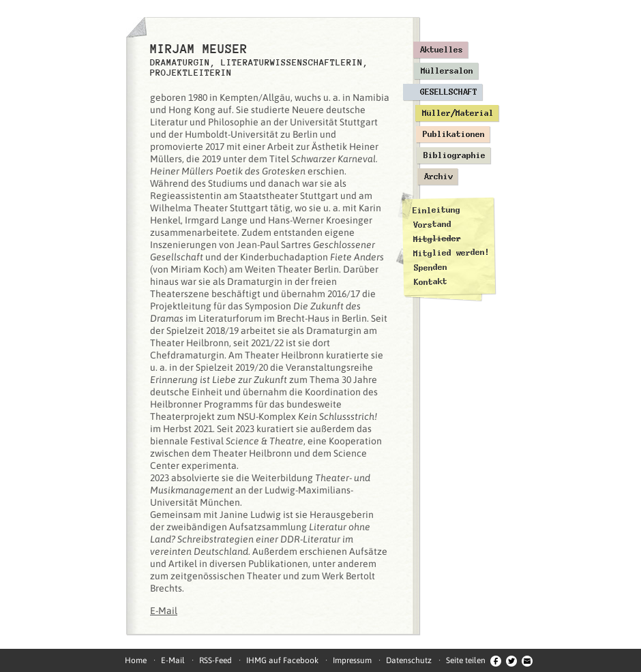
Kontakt (431, 282)
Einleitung (436, 210)
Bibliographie (454, 155)
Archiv (438, 177)
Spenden (430, 268)
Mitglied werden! (451, 253)
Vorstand (432, 225)
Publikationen (454, 134)
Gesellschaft (449, 92)
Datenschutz (409, 660)
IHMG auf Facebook (282, 660)
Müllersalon (447, 71)
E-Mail (164, 611)
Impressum (352, 660)
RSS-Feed (215, 660)
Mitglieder (437, 239)
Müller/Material (458, 113)
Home (136, 660)
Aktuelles (442, 50)
